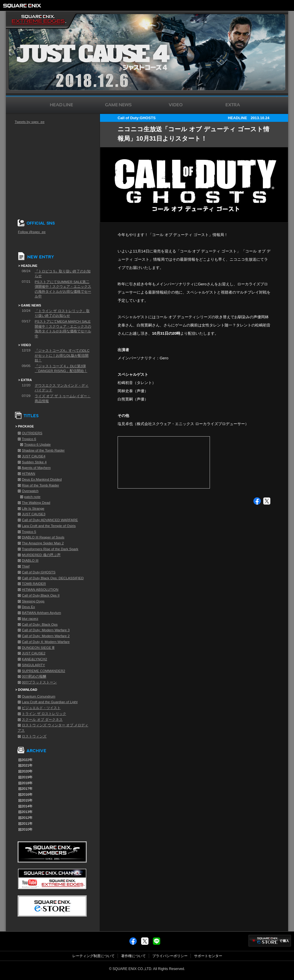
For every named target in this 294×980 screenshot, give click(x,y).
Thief (26, 566)
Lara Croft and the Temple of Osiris (49, 526)
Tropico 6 (29, 439)
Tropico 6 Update (37, 444)
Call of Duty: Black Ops (40, 624)
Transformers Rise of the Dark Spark (50, 549)
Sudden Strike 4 (34, 462)
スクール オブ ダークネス (42, 720)
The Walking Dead (36, 503)
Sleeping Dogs (33, 601)
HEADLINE (237, 118)
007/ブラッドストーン (39, 682)
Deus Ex (28, 607)
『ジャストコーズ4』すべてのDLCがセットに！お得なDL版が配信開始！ (62, 355)
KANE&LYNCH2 (34, 659)
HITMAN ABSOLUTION (40, 590)
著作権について (133, 956)
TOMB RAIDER (34, 584)
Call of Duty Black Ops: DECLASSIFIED (53, 578)
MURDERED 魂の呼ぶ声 (41, 555)
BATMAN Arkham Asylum (41, 613)
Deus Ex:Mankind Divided (42, 479)
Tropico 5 (29, 532)
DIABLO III (30, 560)
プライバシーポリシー (170, 956)
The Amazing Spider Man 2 (43, 543)
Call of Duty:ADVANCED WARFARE (50, 520)
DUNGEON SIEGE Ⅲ (38, 648)
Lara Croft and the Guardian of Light (50, 702)
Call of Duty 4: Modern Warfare (46, 642)
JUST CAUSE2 (34, 653)
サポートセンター (208, 956)
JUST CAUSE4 (34, 456)
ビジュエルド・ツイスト (41, 708)
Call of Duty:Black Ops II (41, 595)
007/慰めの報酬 (34, 676)
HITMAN (28, 474)
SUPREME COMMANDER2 (43, 671)
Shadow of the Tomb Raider (43, 450)
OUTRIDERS (32, 433)
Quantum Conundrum (39, 696)
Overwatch (30, 491)
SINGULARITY (33, 665)
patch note (32, 497)
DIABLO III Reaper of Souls (43, 537)
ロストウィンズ (34, 736)
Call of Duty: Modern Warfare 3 (46, 630)
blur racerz (30, 619)
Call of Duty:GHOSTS (39, 572)
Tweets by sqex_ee (30, 122)
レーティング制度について (93, 956)
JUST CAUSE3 (34, 514)
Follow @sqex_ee (32, 232)
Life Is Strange (33, 508)
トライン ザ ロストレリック (44, 714)
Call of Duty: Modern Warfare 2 (46, 636)
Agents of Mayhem (36, 468)
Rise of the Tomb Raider (40, 485)
